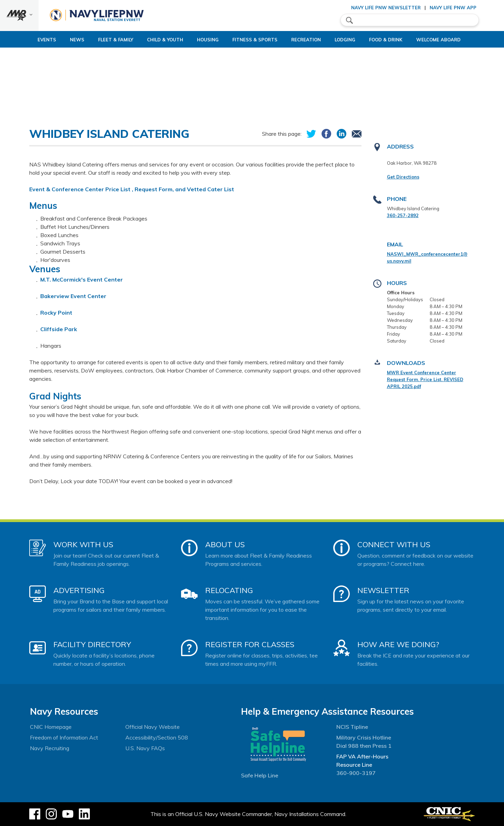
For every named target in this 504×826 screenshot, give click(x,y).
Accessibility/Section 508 (157, 737)
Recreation (306, 40)
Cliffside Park (59, 329)
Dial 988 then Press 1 (364, 746)
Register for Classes (250, 644)
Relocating (229, 590)
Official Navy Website (153, 727)
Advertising (79, 590)
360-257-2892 (403, 215)
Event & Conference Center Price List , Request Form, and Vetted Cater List (132, 189)
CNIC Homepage (51, 727)
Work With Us (83, 544)
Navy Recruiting (50, 748)
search (349, 20)
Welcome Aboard (456, 40)
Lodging (351, 40)
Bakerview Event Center (73, 296)
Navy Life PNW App (453, 8)
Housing (196, 40)
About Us (225, 544)
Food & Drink (397, 40)
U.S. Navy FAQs (145, 748)
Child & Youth (148, 40)
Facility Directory (92, 644)
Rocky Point (56, 313)
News (54, 40)
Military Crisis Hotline (364, 737)
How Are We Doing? (398, 644)
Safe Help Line (260, 775)
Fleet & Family (92, 40)
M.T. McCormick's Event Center (82, 279)
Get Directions (403, 177)
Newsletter (383, 590)
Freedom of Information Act (64, 737)
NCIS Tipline (352, 727)
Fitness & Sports (249, 40)
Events (23, 40)
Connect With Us (394, 544)
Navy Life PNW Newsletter (386, 8)
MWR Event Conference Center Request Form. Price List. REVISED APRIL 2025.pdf (425, 379)
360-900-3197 (356, 773)
